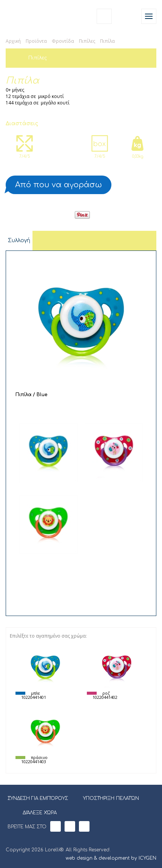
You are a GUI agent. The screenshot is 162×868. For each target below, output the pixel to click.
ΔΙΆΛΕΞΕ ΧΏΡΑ (35, 812)
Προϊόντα (36, 41)
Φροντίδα (63, 41)
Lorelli (23, 16)
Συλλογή (19, 240)
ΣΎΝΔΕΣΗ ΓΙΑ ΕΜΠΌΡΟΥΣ (38, 798)
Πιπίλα (107, 41)
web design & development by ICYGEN (111, 858)
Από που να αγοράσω (59, 185)
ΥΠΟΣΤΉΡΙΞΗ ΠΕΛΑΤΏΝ (111, 798)
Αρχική (13, 41)
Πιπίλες (87, 41)
